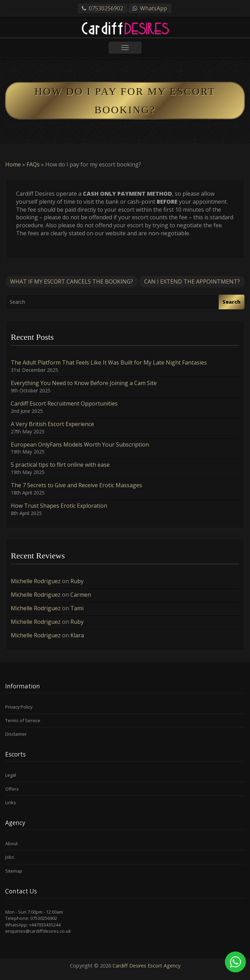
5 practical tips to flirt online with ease (60, 465)
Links (11, 802)
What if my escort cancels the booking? (72, 281)
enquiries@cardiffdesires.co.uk (38, 931)
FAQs (33, 164)
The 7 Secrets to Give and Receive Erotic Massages (76, 485)
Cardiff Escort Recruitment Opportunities (64, 403)
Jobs (10, 857)
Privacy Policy (19, 707)
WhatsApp (154, 8)
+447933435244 (45, 925)
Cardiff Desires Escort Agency (146, 966)
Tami (77, 608)
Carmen (81, 595)
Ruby (77, 581)
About (11, 843)
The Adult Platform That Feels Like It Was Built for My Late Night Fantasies (109, 362)
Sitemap (14, 871)
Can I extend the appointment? (192, 281)
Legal (11, 775)
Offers (12, 789)
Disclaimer (16, 734)
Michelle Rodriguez (36, 581)
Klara (77, 635)
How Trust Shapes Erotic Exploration (59, 506)
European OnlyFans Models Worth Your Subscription (80, 444)
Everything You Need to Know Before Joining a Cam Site (84, 383)
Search (232, 302)
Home (13, 164)
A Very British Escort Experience (52, 424)
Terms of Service (23, 720)
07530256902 (106, 8)
